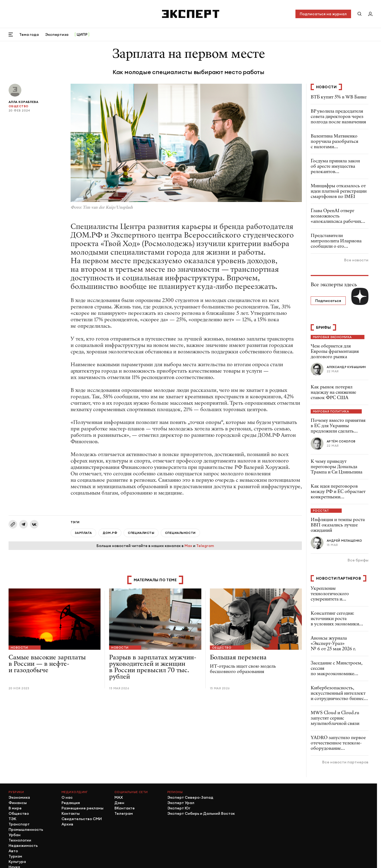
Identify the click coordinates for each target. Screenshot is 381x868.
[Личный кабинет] (370, 14)
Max (188, 546)
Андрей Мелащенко (344, 541)
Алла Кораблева (23, 102)
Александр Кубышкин (346, 367)
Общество (19, 106)
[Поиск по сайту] (360, 14)
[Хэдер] (191, 14)
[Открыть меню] (11, 35)
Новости (19, 648)
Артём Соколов (341, 441)
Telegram (205, 546)
